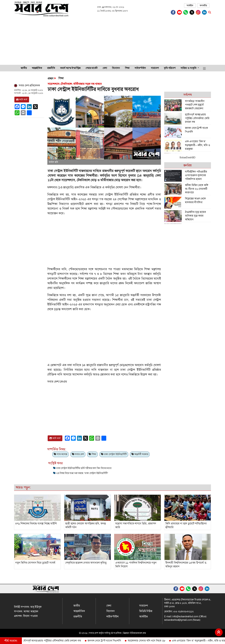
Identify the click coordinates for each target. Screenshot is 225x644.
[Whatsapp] (186, 12)
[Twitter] (193, 12)
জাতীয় (24, 68)
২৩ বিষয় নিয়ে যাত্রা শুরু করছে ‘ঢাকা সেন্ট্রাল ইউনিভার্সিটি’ (82, 473)
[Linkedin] (205, 12)
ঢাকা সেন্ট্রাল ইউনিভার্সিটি (114, 454)
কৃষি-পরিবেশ (170, 68)
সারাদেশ (155, 68)
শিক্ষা (127, 68)
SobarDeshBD (187, 157)
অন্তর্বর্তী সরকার (140, 454)
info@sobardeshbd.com (185, 616)
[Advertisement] (112, 41)
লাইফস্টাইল (140, 68)
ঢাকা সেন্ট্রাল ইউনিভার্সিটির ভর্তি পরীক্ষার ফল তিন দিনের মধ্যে (84, 468)
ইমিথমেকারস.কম (138, 633)
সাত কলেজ (60, 454)
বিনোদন (116, 68)
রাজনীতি (51, 68)
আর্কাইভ (190, 5)
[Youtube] (180, 12)
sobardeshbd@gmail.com (178, 620)
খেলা (105, 68)
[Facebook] (174, 12)
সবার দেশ (78, 454)
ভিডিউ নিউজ (146, 611)
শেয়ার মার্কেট (92, 68)
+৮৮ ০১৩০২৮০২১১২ (183, 611)
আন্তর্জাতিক (37, 68)
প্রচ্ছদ (50, 78)
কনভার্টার (203, 5)
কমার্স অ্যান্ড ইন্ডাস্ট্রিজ (70, 68)
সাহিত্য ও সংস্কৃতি (189, 68)
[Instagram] (199, 12)
